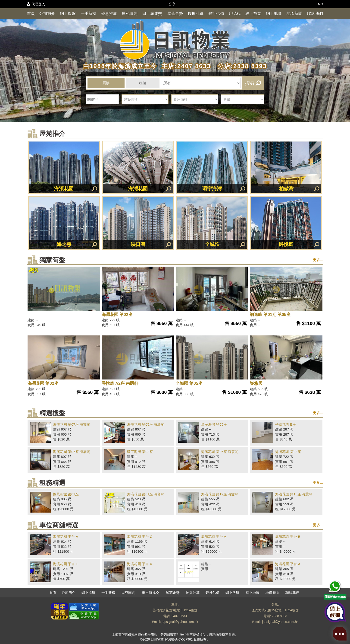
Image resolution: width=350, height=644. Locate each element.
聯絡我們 (315, 14)
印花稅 (235, 14)
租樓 (143, 83)
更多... (318, 260)
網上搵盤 (68, 14)
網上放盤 (253, 14)
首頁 (31, 14)
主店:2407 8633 (185, 66)
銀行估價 (216, 14)
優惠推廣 (109, 14)
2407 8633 (179, 616)
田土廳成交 (152, 14)
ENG (319, 4)
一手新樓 (88, 14)
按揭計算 (196, 14)
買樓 (106, 83)
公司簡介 (47, 14)
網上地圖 (274, 14)
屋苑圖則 (130, 14)
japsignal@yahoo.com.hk (180, 622)
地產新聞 (294, 14)
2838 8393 (279, 616)
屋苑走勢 (175, 14)
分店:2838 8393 (240, 66)
